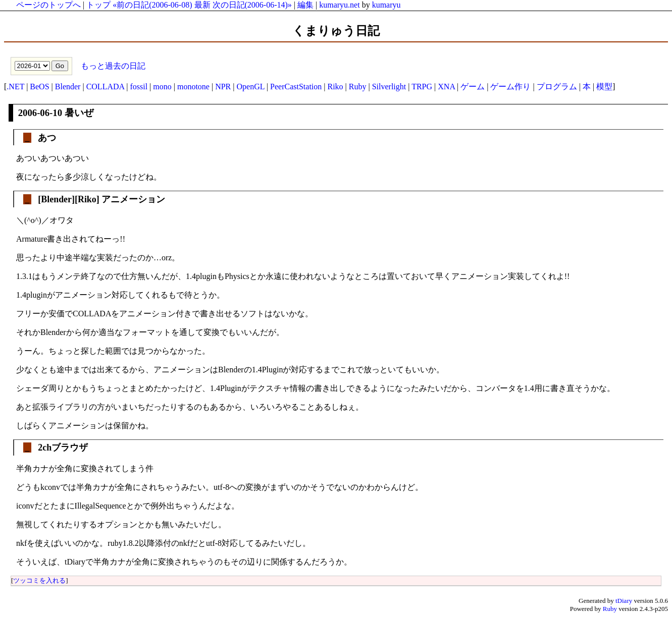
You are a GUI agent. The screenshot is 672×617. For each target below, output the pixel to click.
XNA (446, 87)
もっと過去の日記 (112, 65)
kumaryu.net (339, 5)
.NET (15, 87)
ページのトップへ (48, 5)
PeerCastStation (296, 87)
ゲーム (473, 87)
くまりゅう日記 (336, 31)
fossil (139, 87)
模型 (604, 87)
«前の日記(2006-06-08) (152, 5)
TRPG (422, 87)
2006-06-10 (40, 113)
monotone (193, 87)
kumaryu (386, 5)
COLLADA (106, 87)
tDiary (624, 601)
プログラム (557, 87)
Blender (68, 87)
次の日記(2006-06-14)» (252, 5)
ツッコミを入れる (39, 580)
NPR (223, 87)
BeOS (39, 87)
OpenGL (250, 87)
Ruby (358, 87)
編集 (305, 5)
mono (162, 87)
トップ (98, 5)
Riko (335, 87)
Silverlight (389, 87)
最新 (202, 5)
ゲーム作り (510, 87)
